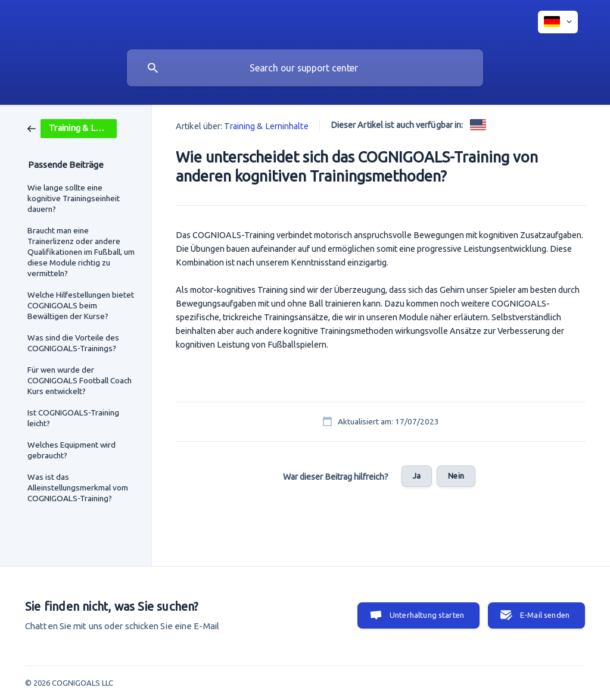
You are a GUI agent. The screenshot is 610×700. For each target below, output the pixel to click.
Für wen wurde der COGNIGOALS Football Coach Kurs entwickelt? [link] (80, 380)
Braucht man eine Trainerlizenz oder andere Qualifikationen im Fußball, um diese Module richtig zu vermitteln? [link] (81, 252)
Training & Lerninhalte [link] (266, 126)
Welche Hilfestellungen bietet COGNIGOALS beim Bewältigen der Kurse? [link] (81, 305)
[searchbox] (305, 68)
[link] (72, 128)
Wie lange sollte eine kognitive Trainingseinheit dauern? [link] (74, 198)
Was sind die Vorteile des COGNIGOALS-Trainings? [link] (73, 343)
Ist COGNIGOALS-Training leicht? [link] (73, 418)
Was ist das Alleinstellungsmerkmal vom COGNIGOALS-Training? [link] (78, 487)
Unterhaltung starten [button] (427, 615)
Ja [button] (417, 476)
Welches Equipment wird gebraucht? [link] (71, 450)
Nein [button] (456, 476)
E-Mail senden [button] (545, 615)
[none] (558, 22)
